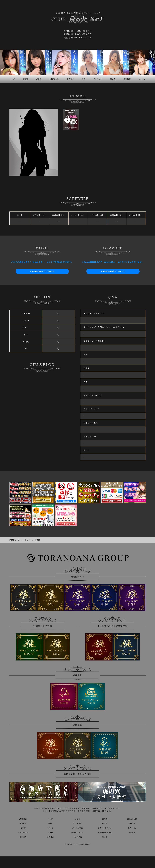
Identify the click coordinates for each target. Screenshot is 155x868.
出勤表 (77, 818)
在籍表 (105, 818)
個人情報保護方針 (105, 832)
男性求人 (23, 836)
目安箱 (50, 832)
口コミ (105, 836)
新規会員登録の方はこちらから (42, 271)
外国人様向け (23, 832)
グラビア (23, 823)
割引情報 (132, 823)
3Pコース (132, 827)
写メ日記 (50, 836)
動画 (50, 823)
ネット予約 (77, 836)
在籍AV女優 (132, 818)
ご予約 (23, 827)
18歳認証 (23, 818)
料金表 (105, 823)
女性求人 (132, 832)
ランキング (77, 823)
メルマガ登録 (77, 827)
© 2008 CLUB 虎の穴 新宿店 (77, 844)
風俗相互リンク (78, 832)
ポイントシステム (105, 827)
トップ (50, 818)
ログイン (50, 827)
